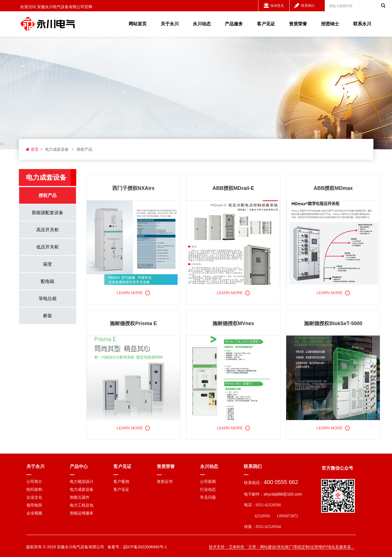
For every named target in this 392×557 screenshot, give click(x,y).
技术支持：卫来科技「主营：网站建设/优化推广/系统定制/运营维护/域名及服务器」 (282, 547)
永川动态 (202, 24)
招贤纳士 (330, 24)
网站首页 (138, 24)
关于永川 (170, 24)
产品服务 (234, 24)
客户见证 (266, 24)
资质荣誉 (298, 24)
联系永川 (362, 24)
